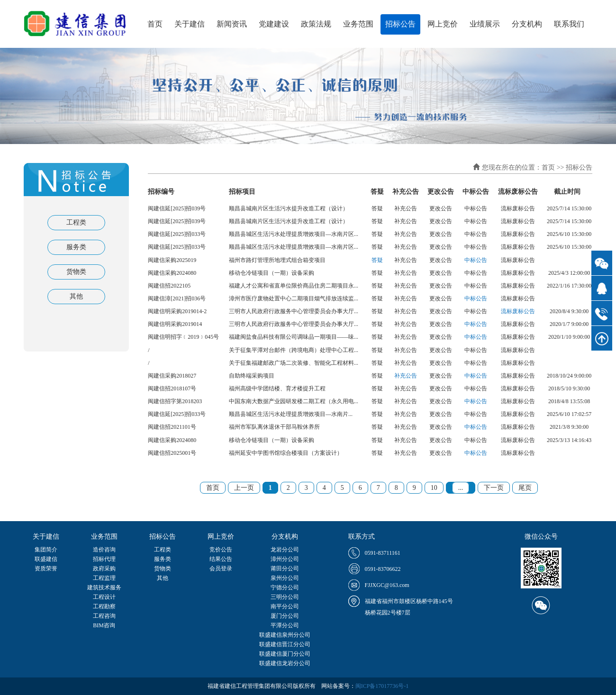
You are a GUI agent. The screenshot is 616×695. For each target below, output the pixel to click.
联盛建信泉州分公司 (285, 635)
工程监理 (104, 578)
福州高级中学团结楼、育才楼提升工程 (277, 388)
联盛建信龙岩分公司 (285, 663)
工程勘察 (104, 606)
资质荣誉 (46, 569)
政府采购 (104, 569)
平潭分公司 (285, 625)
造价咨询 (104, 550)
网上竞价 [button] (443, 24)
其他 (76, 296)
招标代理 (104, 559)
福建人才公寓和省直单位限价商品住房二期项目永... (294, 286)
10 (434, 488)
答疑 (377, 260)
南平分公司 (285, 606)
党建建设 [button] (274, 24)
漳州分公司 (285, 559)
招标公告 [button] (400, 24)
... (461, 488)
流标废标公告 (518, 311)
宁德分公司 (285, 587)
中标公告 (476, 260)
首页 (155, 24)
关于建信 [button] (190, 24)
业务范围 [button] (358, 24)
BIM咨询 (104, 625)
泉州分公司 (285, 578)
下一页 (494, 488)
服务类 (76, 247)
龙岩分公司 (285, 550)
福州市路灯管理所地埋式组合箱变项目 (277, 260)
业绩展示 (485, 24)
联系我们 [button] (569, 24)
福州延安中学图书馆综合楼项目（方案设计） (286, 453)
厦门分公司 (285, 616)
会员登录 (221, 569)
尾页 (525, 488)
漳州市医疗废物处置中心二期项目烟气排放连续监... (294, 298)
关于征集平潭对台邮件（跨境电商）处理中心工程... (294, 350)
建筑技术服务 (104, 587)
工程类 (76, 222)
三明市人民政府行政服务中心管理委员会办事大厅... (294, 311)
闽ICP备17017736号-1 (382, 686)
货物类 (76, 272)
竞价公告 (221, 550)
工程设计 (104, 597)
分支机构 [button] (527, 24)
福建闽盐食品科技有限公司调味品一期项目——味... (294, 337)
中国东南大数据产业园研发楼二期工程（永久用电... (294, 401)
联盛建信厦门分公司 (285, 654)
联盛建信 (46, 559)
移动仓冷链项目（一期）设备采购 (272, 273)
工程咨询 (104, 616)
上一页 (244, 488)
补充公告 (406, 376)
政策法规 (316, 24)
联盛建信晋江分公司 (285, 644)
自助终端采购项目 (252, 376)
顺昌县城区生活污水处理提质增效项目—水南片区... (294, 234)
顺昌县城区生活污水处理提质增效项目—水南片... (291, 414)
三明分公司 (285, 597)
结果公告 (221, 559)
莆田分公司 (285, 569)
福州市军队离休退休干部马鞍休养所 (274, 427)
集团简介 (46, 550)
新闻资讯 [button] (232, 24)
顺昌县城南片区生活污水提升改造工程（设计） (289, 208)
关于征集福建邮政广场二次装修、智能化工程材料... (294, 363)
